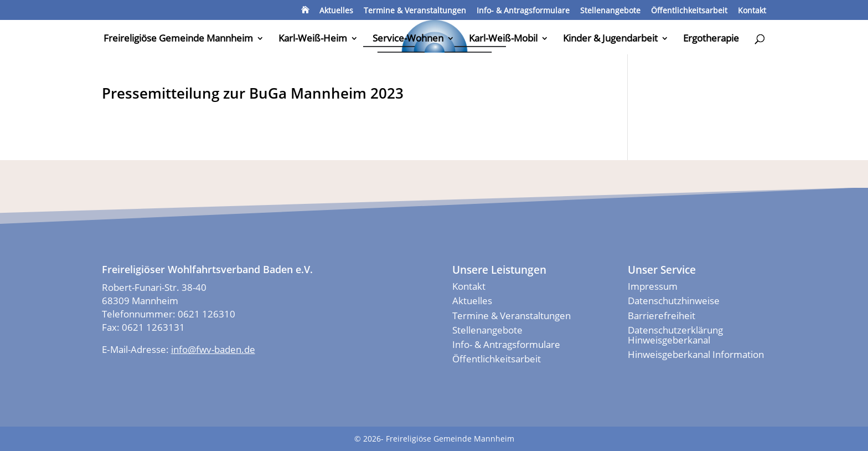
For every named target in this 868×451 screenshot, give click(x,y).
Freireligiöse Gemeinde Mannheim (178, 39)
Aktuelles (336, 11)
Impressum (653, 286)
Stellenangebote (610, 11)
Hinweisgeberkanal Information (696, 354)
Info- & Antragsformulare (523, 11)
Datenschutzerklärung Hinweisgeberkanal (675, 335)
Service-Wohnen (408, 39)
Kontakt (752, 11)
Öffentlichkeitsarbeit (689, 11)
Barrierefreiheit (662, 316)
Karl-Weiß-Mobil (503, 39)
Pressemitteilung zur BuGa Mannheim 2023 (253, 93)
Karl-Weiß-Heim (313, 39)
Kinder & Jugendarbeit (610, 39)
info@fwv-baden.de (213, 349)
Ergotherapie (711, 39)
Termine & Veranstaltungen (415, 11)
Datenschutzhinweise (674, 301)
